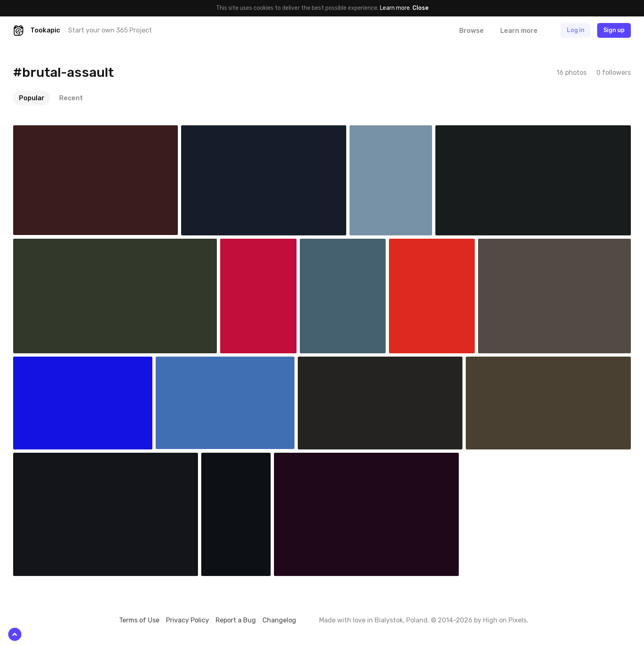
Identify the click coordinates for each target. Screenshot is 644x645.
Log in (576, 30)
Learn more (395, 8)
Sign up (614, 30)
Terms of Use (139, 620)
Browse (471, 31)
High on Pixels (505, 620)
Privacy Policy (187, 620)
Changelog (279, 620)
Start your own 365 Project (110, 30)
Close (420, 8)
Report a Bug (236, 620)
